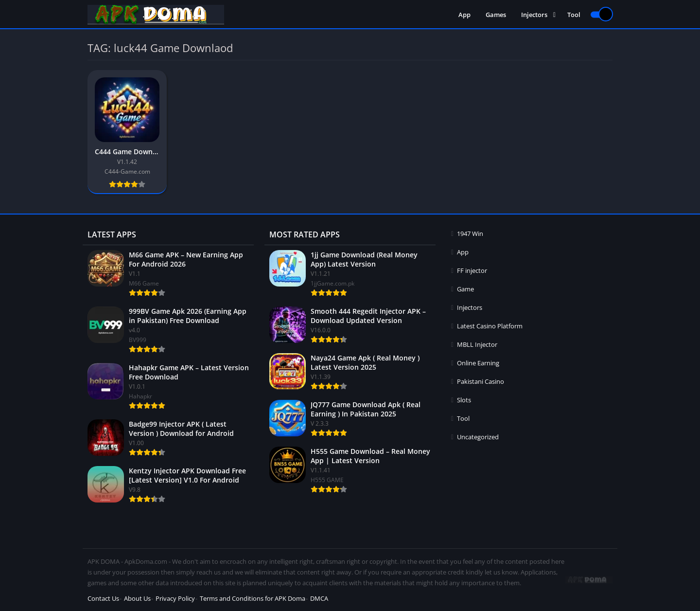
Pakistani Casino (481, 381)
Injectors (534, 15)
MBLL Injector (477, 344)
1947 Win (470, 234)
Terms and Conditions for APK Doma (253, 598)
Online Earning (478, 363)
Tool (574, 15)
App (464, 15)
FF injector (472, 270)
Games (496, 15)
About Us (137, 598)
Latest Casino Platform (490, 326)
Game (465, 289)
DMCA (319, 598)
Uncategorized (478, 437)
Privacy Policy (175, 598)
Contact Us (103, 598)
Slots (464, 400)
